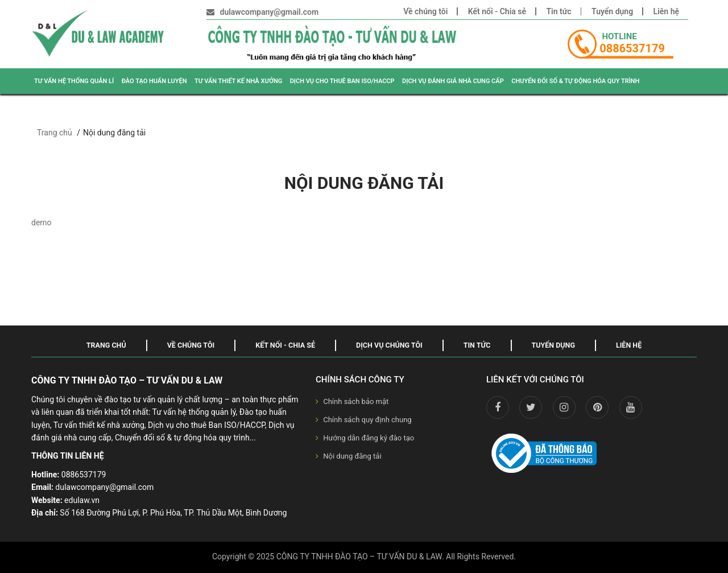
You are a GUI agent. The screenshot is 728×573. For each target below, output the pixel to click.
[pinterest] (597, 407)
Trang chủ (55, 133)
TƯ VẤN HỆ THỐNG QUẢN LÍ (74, 81)
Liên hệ (666, 11)
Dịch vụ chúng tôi (389, 345)
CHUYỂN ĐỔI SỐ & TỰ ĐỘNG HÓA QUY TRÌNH (575, 81)
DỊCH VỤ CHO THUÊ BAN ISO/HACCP (342, 81)
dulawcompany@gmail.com (270, 12)
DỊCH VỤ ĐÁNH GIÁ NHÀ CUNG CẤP (453, 81)
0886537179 (632, 48)
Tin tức (559, 11)
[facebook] (498, 407)
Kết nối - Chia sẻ (497, 11)
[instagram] (564, 407)
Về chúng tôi (425, 11)
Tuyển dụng (612, 11)
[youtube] (631, 407)
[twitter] (531, 407)
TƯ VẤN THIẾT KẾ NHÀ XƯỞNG (238, 81)
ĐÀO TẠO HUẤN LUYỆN (154, 81)
